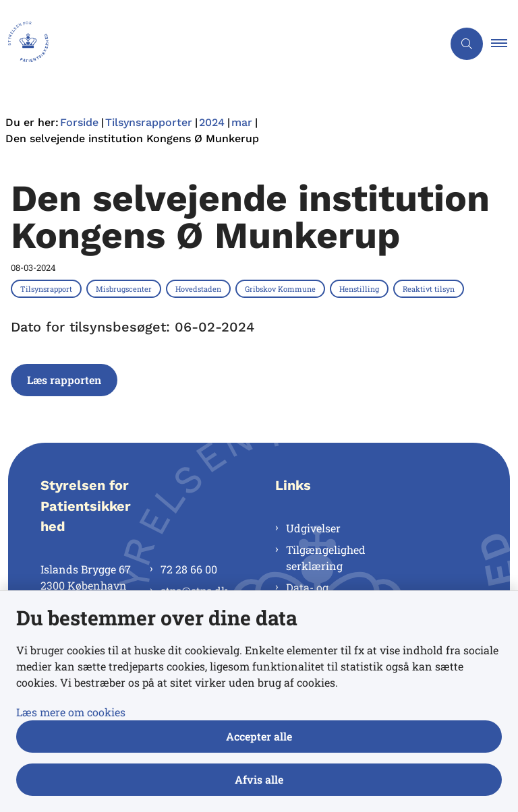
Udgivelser (313, 528)
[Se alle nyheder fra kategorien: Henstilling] (361, 288)
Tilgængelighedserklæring (326, 558)
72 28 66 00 (189, 569)
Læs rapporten (64, 380)
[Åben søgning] (467, 44)
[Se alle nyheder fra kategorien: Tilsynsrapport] (48, 288)
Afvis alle (259, 779)
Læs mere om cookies (71, 712)
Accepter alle (259, 736)
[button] (505, 44)
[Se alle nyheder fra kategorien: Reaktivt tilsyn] (430, 288)
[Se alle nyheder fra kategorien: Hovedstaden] (200, 288)
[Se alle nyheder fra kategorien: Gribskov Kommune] (282, 288)
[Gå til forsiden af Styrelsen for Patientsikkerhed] (216, 44)
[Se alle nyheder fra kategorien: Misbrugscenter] (125, 288)
